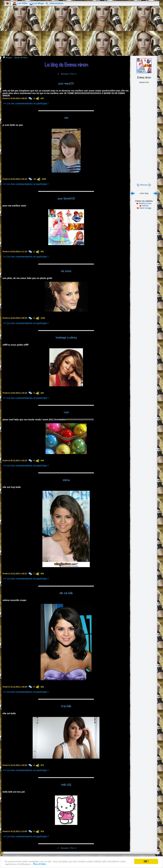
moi (66, 118)
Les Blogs (39, 3)
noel (66, 412)
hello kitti (66, 785)
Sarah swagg (145, 208)
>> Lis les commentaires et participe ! (26, 103)
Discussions (57, 3)
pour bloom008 (66, 198)
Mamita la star (145, 203)
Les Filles (22, 3)
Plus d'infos (39, 865)
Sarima (145, 206)
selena (66, 480)
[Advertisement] (81, 33)
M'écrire (144, 185)
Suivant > (65, 74)
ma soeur (66, 271)
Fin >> (74, 74)
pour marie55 (66, 83)
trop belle (66, 706)
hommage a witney (66, 337)
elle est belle (66, 593)
